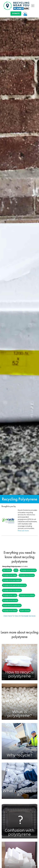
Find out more (23, 531)
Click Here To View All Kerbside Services (19, 616)
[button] (25, 14)
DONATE (16, 13)
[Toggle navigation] (33, 6)
